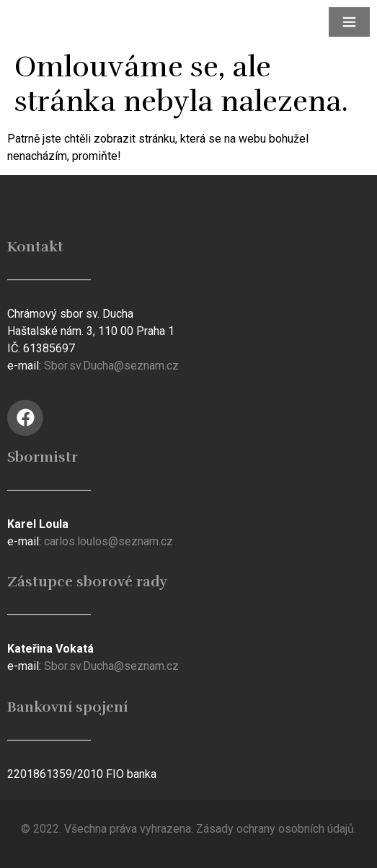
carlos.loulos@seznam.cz (108, 541)
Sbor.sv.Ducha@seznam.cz (111, 366)
